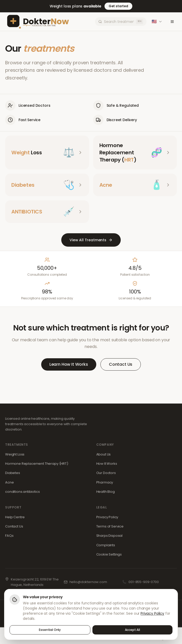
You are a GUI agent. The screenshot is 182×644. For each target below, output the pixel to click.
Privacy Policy (107, 517)
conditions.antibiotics (22, 492)
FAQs (9, 536)
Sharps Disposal (110, 536)
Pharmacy (105, 482)
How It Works (107, 464)
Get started (118, 6)
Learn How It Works (69, 364)
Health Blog (106, 492)
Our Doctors (106, 473)
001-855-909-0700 (144, 582)
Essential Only (50, 630)
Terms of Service (110, 526)
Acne (9, 482)
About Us (104, 454)
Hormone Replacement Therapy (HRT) (37, 464)
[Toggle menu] (172, 22)
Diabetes (13, 473)
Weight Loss (15, 454)
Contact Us (121, 364)
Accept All (132, 630)
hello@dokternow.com (88, 582)
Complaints (106, 545)
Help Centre (15, 517)
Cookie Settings (109, 554)
